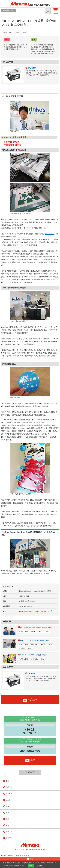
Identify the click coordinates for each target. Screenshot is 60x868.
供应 (7, 806)
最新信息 (9, 832)
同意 (31, 866)
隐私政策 (18, 855)
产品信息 (9, 787)
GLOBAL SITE (9, 10)
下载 (7, 819)
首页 (7, 781)
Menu (56, 11)
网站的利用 (11, 855)
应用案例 (9, 800)
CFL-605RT (50, 234)
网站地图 (4, 855)
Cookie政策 (25, 855)
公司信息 (9, 838)
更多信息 (40, 866)
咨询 (7, 825)
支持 (7, 813)
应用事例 (9, 794)
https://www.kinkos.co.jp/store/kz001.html (37, 611)
